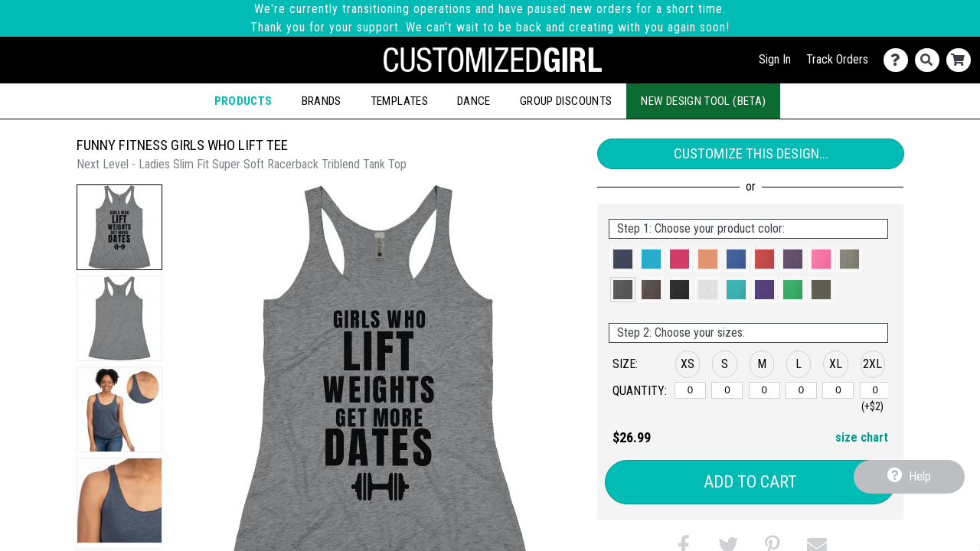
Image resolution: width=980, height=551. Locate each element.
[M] (764, 390)
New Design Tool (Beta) (703, 101)
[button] (119, 227)
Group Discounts (566, 101)
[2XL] (875, 390)
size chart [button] (862, 437)
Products (243, 101)
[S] (727, 390)
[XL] (838, 390)
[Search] (931, 60)
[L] (801, 390)
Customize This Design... (751, 153)
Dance (474, 101)
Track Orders (837, 59)
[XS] (690, 390)
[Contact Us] (899, 60)
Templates (399, 101)
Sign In (775, 59)
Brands (322, 101)
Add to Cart (750, 482)
